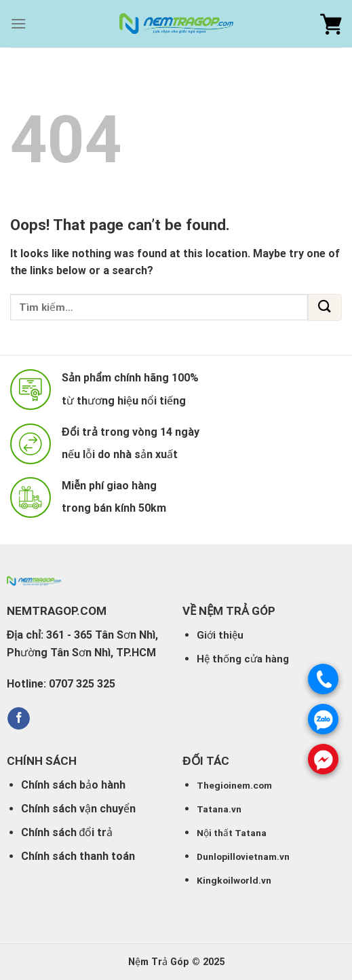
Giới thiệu (220, 635)
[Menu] (18, 23)
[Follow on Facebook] (19, 719)
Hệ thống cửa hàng (243, 659)
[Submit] (325, 307)
